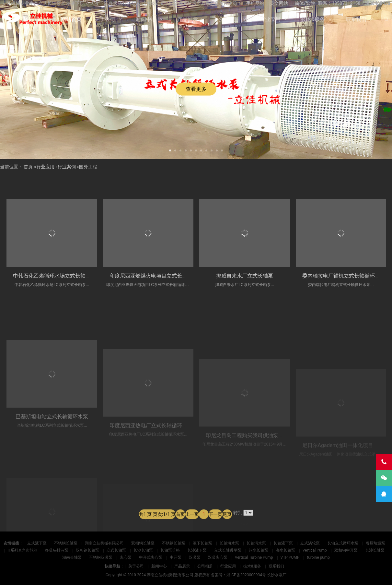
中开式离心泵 (151, 557)
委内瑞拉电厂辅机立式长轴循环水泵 (344, 280)
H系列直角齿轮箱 (23, 550)
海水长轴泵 (285, 550)
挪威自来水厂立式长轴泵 (245, 278)
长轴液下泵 (283, 543)
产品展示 (188, 19)
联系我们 (356, 19)
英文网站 (279, 3)
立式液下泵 (37, 543)
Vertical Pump (315, 550)
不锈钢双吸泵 (101, 557)
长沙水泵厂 (277, 575)
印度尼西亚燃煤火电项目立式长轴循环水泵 (159, 277)
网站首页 (71, 19)
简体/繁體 (305, 3)
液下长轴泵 (202, 543)
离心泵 (126, 557)
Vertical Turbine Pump (254, 557)
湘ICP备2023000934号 (246, 575)
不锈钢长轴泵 (66, 543)
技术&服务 (313, 19)
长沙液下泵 (197, 550)
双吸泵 (195, 557)
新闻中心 (146, 19)
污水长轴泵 (259, 550)
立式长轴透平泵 (228, 550)
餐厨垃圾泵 (375, 543)
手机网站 (255, 3)
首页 (28, 167)
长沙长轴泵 (143, 550)
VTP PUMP (290, 557)
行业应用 (270, 19)
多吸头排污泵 (57, 550)
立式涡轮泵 (310, 543)
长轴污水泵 (256, 543)
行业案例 (67, 167)
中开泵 (176, 557)
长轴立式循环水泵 (343, 543)
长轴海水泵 (229, 543)
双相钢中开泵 (346, 550)
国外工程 (88, 167)
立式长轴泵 (116, 550)
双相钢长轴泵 (143, 543)
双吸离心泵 (218, 557)
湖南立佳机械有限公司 (104, 543)
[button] (170, 150)
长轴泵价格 (170, 550)
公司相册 (229, 19)
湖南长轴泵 (72, 557)
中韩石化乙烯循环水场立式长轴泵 (52, 276)
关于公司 (105, 19)
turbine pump (318, 557)
